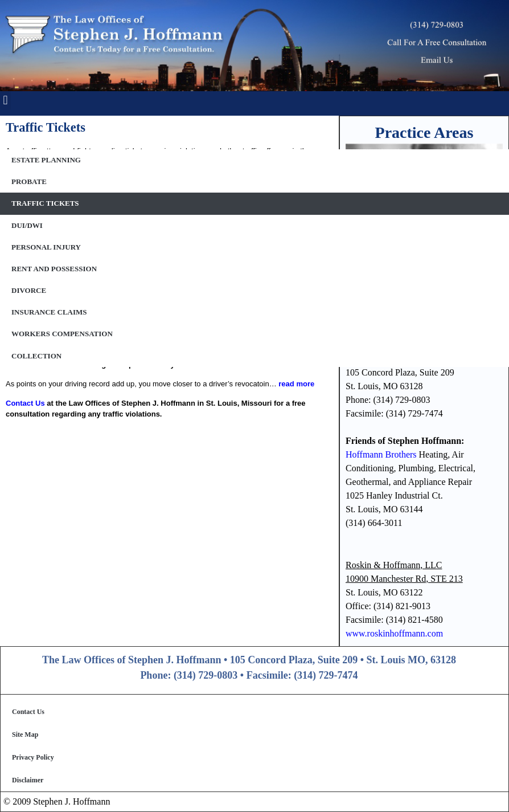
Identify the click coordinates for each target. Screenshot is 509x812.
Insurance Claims (49, 312)
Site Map (25, 735)
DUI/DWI (27, 225)
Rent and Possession (54, 269)
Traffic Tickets (45, 203)
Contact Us (28, 712)
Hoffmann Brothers (381, 454)
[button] (5, 101)
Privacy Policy (33, 757)
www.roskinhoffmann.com (394, 633)
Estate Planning (46, 160)
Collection (36, 356)
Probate (29, 181)
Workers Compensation (62, 334)
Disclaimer (28, 780)
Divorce (29, 290)
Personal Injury (46, 247)
